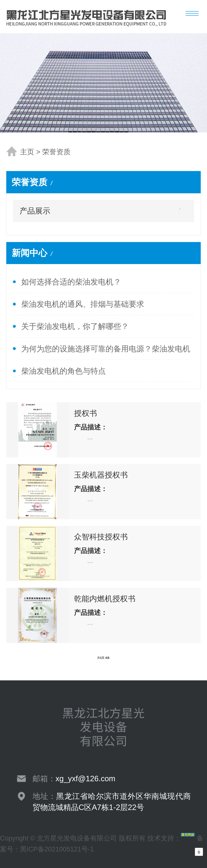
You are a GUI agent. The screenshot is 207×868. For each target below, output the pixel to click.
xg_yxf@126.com (86, 779)
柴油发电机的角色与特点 (63, 371)
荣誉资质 (56, 152)
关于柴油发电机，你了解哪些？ (75, 326)
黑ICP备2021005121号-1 (57, 849)
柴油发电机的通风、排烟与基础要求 (83, 304)
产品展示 (35, 211)
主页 (27, 152)
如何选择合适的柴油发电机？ (71, 282)
